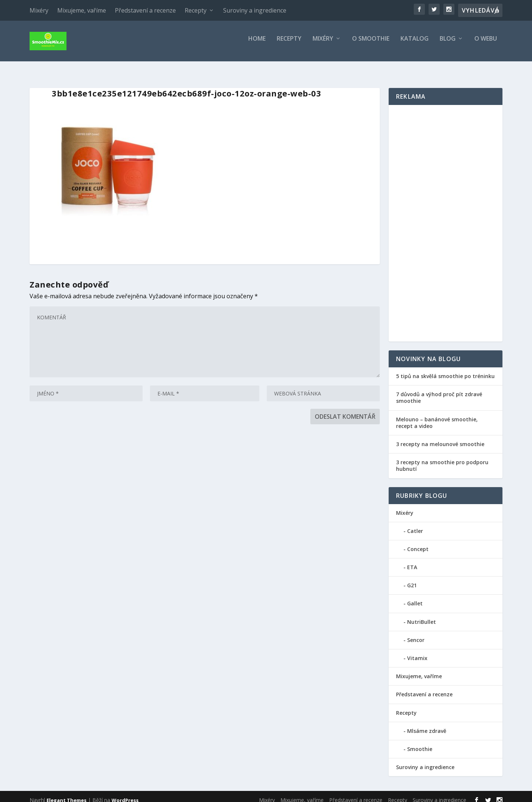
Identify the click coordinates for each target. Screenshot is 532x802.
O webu (486, 44)
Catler (415, 524)
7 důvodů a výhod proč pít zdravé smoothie (439, 391)
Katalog (415, 44)
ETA (412, 560)
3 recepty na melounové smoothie (440, 437)
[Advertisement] (446, 217)
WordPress (125, 793)
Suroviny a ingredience (255, 10)
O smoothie (371, 44)
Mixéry (39, 10)
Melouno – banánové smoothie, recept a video (437, 416)
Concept (418, 542)
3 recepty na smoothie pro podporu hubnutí (442, 459)
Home (257, 44)
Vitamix (417, 651)
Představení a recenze (145, 10)
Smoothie (420, 742)
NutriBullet (422, 615)
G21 (412, 579)
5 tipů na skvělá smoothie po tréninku (445, 369)
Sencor (416, 633)
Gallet (415, 597)
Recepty (196, 10)
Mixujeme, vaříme (82, 10)
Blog (448, 44)
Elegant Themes (66, 793)
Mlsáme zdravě (427, 724)
